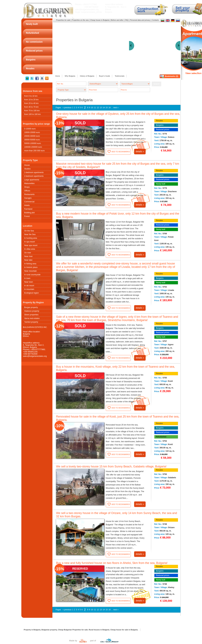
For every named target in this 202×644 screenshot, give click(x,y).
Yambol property (31, 322)
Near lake (28, 260)
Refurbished (161, 437)
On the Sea (29, 231)
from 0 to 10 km (31, 96)
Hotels (27, 205)
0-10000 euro (30, 129)
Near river (28, 256)
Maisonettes (29, 183)
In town (27, 278)
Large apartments (32, 180)
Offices (27, 191)
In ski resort (29, 286)
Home (58, 76)
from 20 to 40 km (31, 103)
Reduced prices (163, 130)
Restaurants (29, 194)
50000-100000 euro (33, 143)
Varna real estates (32, 318)
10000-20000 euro (32, 132)
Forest (27, 216)
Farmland (28, 209)
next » (116, 108)
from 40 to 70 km (31, 107)
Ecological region (31, 293)
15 (107, 108)
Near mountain (31, 271)
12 (98, 108)
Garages (28, 198)
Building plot (29, 213)
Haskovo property (32, 311)
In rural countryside (32, 275)
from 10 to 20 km (31, 100)
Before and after (117, 20)
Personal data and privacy (140, 20)
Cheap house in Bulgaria (100, 20)
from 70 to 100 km (32, 111)
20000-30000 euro (32, 136)
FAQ (127, 20)
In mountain (29, 289)
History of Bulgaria (87, 76)
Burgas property (31, 307)
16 (110, 108)
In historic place (31, 267)
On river (28, 253)
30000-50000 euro (32, 140)
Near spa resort (31, 245)
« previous (67, 108)
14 (104, 108)
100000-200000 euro (33, 147)
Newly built (161, 184)
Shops (27, 187)
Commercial (29, 202)
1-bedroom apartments (34, 172)
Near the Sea (30, 234)
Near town (29, 282)
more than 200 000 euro (34, 151)
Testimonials (120, 76)
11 (95, 108)
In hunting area (31, 238)
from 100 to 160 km (32, 114)
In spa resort (30, 242)
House (27, 165)
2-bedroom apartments (34, 176)
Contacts (155, 20)
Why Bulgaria (70, 76)
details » (140, 151)
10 (92, 108)
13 (101, 108)
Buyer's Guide (105, 76)
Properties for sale (63, 20)
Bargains (160, 125)
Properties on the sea (80, 20)
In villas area (30, 249)
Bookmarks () (171, 76)
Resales (159, 121)
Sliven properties (31, 315)
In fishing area (30, 264)
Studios (27, 169)
